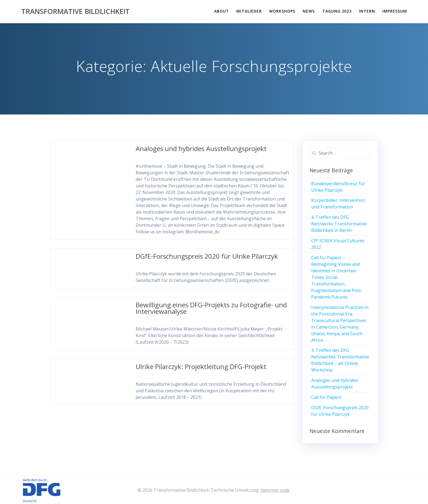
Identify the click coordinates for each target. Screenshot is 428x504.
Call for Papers (326, 397)
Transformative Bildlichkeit (75, 11)
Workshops (282, 11)
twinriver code (275, 490)
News (309, 11)
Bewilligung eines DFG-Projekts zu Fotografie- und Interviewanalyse (211, 308)
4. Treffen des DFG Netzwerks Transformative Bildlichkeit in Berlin (339, 224)
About (222, 11)
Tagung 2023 (337, 11)
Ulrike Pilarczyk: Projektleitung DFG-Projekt (201, 366)
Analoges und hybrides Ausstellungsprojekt (201, 148)
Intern (367, 11)
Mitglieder (249, 11)
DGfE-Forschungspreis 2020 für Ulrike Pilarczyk (207, 256)
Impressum (395, 11)
